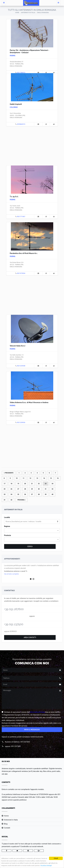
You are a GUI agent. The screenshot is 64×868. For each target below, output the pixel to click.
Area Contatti (30, 637)
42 (11, 500)
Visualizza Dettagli (46, 866)
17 (5, 484)
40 (52, 494)
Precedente (9, 473)
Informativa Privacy (37, 712)
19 (18, 484)
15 (51, 478)
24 (52, 484)
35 (18, 494)
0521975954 (21, 273)
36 (25, 494)
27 (18, 489)
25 (5, 489)
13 (37, 478)
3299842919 (21, 124)
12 (30, 478)
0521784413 (21, 73)
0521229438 (21, 366)
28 (25, 489)
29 (32, 489)
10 (17, 478)
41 (5, 500)
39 (46, 494)
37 (32, 494)
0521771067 (21, 217)
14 (44, 478)
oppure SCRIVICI (10, 631)
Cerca (30, 546)
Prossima (22, 500)
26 (11, 489)
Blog (6, 824)
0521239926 (21, 422)
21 (32, 484)
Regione (7, 526)
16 (58, 478)
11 (24, 478)
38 (39, 494)
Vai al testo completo (12, 574)
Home (17, 13)
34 (11, 494)
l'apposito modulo (37, 789)
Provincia (7, 535)
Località (7, 517)
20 (25, 484)
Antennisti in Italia (28, 13)
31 (46, 489)
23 (46, 484)
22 (39, 484)
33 (5, 494)
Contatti (7, 828)
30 (39, 489)
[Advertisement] (32, 145)
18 (11, 484)
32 (52, 489)
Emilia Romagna (43, 13)
